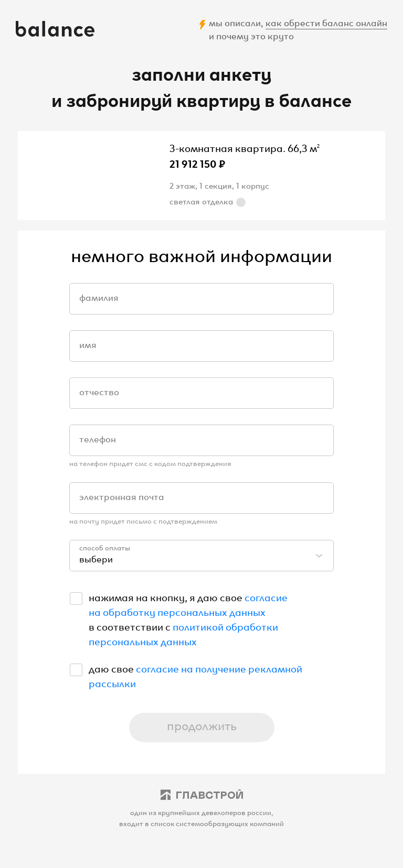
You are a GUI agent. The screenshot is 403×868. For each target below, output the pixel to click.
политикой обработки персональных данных (183, 633)
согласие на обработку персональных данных (188, 604)
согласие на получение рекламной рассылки (195, 675)
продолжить (202, 725)
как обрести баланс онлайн (326, 22)
